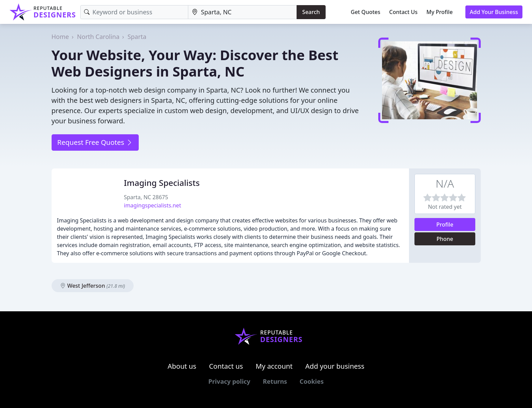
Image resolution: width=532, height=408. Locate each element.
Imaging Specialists (162, 183)
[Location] (242, 12)
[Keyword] (134, 12)
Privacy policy (229, 381)
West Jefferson (93, 286)
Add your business (335, 366)
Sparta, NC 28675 (146, 197)
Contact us (226, 366)
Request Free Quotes (95, 142)
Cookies (312, 381)
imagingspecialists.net (153, 205)
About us (182, 366)
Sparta (137, 37)
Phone (445, 239)
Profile (445, 225)
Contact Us (403, 12)
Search (311, 12)
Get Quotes (366, 12)
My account (274, 366)
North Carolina (98, 37)
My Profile (440, 12)
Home (60, 37)
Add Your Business (494, 12)
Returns (275, 381)
